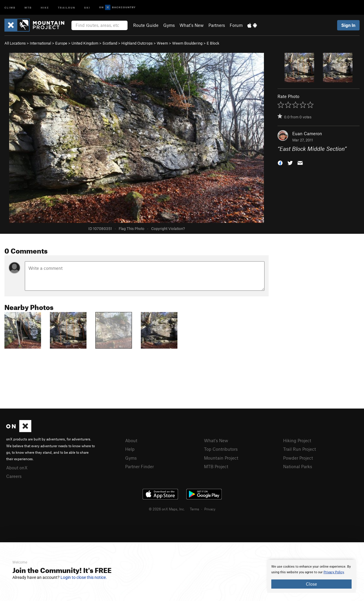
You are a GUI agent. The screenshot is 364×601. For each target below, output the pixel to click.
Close (311, 584)
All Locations (15, 43)
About (131, 440)
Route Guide (146, 25)
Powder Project (298, 458)
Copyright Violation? (168, 228)
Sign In (348, 25)
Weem (162, 43)
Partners (217, 25)
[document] (311, 576)
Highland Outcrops (137, 43)
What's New (192, 25)
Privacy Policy (334, 572)
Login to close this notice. (84, 577)
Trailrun (67, 7)
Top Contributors (221, 449)
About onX (17, 468)
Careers (14, 476)
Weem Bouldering (187, 43)
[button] (280, 163)
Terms (195, 509)
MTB (28, 7)
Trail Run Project (299, 449)
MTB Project (216, 466)
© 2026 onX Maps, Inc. (167, 509)
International (40, 43)
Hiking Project (297, 440)
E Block (213, 43)
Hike (45, 7)
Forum (236, 25)
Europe (61, 43)
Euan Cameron (307, 133)
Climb (10, 7)
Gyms (169, 25)
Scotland (110, 43)
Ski (87, 7)
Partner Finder (139, 466)
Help (130, 449)
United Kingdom (85, 43)
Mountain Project (221, 458)
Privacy (210, 509)
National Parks (298, 466)
